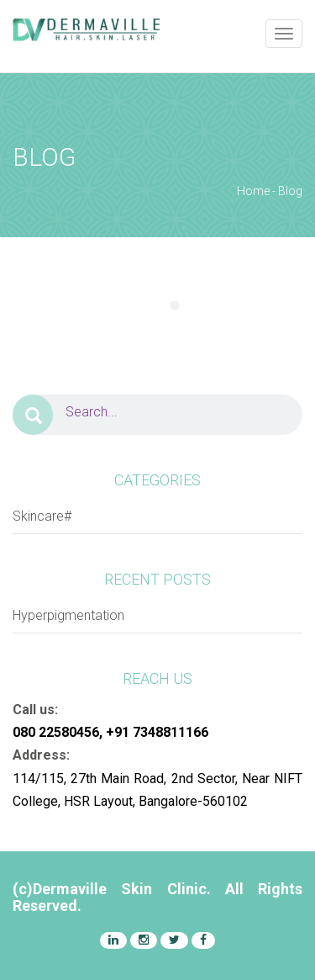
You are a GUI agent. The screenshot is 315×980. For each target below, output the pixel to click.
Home (253, 191)
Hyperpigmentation (68, 615)
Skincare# (42, 516)
